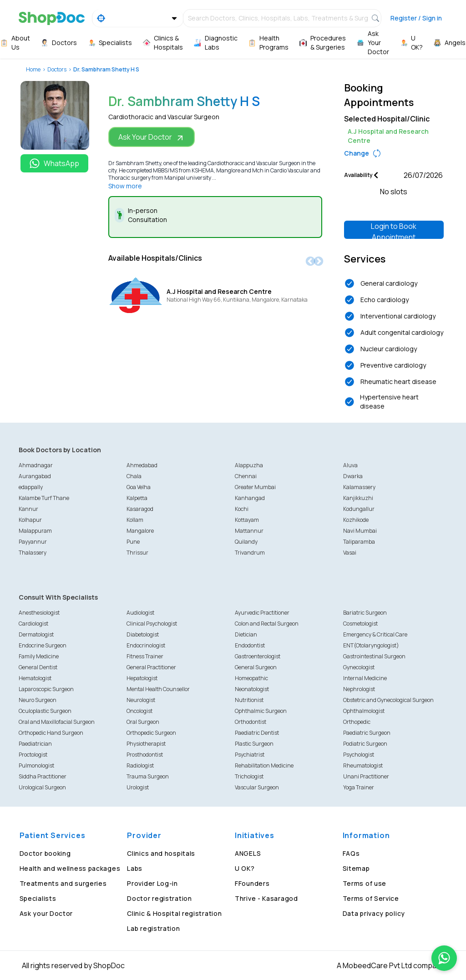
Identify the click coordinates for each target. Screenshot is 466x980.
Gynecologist (359, 667)
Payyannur (33, 542)
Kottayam (247, 520)
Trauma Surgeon (148, 776)
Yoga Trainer (359, 787)
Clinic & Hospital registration (174, 913)
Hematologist (35, 678)
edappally (31, 487)
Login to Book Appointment (394, 230)
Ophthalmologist (364, 711)
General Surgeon (256, 667)
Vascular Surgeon (257, 787)
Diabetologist (143, 634)
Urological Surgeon (42, 787)
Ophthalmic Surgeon (261, 711)
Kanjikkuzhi (358, 498)
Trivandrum (250, 553)
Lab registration (153, 928)
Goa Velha (139, 487)
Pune (133, 542)
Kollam (135, 520)
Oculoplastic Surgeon (45, 711)
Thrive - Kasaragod (266, 898)
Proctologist (33, 755)
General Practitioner (151, 667)
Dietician (246, 634)
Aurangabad (35, 476)
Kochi (242, 509)
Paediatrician (35, 744)
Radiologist (140, 765)
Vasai (350, 553)
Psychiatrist (250, 755)
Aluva (350, 465)
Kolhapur (30, 520)
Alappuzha (249, 465)
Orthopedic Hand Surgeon (51, 733)
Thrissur (137, 553)
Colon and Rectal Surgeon (267, 624)
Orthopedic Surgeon (151, 733)
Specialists (38, 898)
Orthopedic (357, 722)
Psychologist (359, 755)
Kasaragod (140, 509)
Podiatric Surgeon (365, 744)
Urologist (138, 787)
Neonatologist (252, 689)
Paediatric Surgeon (367, 733)
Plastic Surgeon (254, 744)
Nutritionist (249, 700)
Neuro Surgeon (38, 700)
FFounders (252, 883)
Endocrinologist (146, 645)
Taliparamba (359, 542)
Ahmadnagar (36, 465)
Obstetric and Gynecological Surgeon (388, 700)
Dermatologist (36, 634)
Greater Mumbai (255, 487)
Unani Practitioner (366, 776)
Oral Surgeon (143, 722)
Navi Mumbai (360, 531)
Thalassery (33, 553)
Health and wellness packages (70, 868)
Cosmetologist (360, 624)
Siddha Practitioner (43, 776)
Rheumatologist (363, 765)
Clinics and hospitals (161, 853)
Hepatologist (142, 678)
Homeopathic (251, 678)
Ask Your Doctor (152, 137)
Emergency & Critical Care (375, 634)
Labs (135, 868)
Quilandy (246, 542)
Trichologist (249, 776)
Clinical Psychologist (152, 624)
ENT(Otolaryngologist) (371, 645)
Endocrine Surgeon (43, 645)
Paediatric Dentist (257, 733)
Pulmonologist (36, 765)
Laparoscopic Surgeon (46, 689)
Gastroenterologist (258, 656)
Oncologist (139, 711)
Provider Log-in (152, 883)
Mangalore (140, 531)
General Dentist (38, 667)
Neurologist (141, 700)
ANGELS (248, 853)
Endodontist (250, 645)
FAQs (351, 853)
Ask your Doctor (46, 913)
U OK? (245, 868)
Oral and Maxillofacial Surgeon (57, 722)
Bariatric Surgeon (365, 613)
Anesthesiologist (39, 613)
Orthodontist (251, 722)
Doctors (57, 69)
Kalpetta (137, 498)
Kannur (28, 509)
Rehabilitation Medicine (264, 765)
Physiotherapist (146, 744)
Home (33, 69)
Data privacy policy (374, 913)
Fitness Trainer (145, 656)
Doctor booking (45, 853)
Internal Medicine (365, 678)
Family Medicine (39, 656)
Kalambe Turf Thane (44, 498)
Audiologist (140, 613)
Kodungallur (359, 509)
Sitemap (356, 868)
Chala (134, 476)
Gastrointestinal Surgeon (374, 656)
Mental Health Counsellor (158, 689)
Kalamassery (359, 487)
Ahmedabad (142, 465)
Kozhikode (356, 520)
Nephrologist (359, 689)
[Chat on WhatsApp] (444, 958)
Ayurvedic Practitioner (262, 613)
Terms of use (365, 883)
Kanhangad (250, 498)
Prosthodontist (145, 755)
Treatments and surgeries (63, 883)
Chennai (246, 476)
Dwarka (353, 476)
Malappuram (35, 531)
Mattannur (249, 531)
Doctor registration (159, 898)
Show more (125, 186)
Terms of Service (371, 898)
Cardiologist (33, 624)
